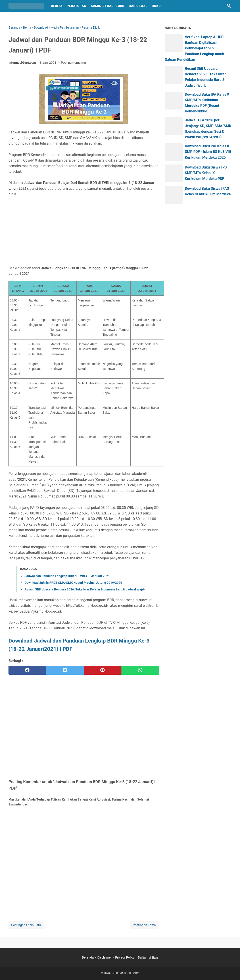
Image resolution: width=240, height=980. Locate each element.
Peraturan (76, 6)
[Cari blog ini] (229, 6)
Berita (57, 6)
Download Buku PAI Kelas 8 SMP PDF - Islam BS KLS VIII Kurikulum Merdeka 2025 (208, 152)
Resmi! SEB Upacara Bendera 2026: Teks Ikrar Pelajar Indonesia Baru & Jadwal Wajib (85, 589)
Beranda (88, 957)
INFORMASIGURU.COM (125, 973)
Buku (156, 6)
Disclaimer (104, 957)
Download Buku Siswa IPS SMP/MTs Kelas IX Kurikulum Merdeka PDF (206, 173)
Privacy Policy (125, 957)
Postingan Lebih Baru (26, 925)
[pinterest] (103, 670)
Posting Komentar (74, 63)
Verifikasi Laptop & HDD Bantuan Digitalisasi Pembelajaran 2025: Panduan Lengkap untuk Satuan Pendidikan (194, 48)
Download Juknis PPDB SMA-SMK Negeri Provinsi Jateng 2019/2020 (73, 583)
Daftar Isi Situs (148, 957)
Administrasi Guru (108, 6)
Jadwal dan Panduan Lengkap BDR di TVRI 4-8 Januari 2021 (67, 576)
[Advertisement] (84, 231)
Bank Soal (138, 6)
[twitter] (65, 670)
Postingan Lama (144, 925)
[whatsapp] (140, 670)
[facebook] (27, 670)
